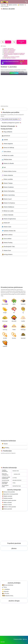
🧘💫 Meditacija (6, 589)
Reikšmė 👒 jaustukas (9, 49)
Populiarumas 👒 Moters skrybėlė (12, 57)
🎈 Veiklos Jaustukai (7, 503)
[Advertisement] (14, 25)
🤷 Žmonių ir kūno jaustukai (8, 492)
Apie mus (25, 639)
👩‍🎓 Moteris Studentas (8, 187)
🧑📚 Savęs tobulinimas (8, 585)
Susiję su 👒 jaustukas (9, 52)
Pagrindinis (3, 5)
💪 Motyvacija (5, 591)
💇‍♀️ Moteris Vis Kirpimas (8, 203)
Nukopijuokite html (21, 42)
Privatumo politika (18, 639)
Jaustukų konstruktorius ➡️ (10, 62)
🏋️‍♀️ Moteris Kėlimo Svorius (9, 171)
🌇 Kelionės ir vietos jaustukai (9, 507)
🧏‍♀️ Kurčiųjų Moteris (7, 254)
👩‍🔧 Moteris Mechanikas (8, 191)
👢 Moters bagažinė (7, 144)
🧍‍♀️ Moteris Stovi (6, 250)
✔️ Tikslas (4, 587)
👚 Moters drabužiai (7, 175)
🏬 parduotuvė (6, 136)
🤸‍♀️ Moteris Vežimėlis (8, 215)
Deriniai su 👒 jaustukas (9, 51)
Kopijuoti (8, 42)
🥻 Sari (4, 167)
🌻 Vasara (5, 444)
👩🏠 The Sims (6, 594)
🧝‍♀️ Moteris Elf (6, 223)
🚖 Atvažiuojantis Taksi (8, 247)
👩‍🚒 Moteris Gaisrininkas (8, 195)
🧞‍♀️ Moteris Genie (6, 227)
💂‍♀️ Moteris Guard (7, 199)
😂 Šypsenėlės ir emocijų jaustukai (10, 494)
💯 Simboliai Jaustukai (7, 498)
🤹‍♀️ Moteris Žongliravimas (9, 219)
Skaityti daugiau (14, 73)
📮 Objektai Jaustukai (12, 5)
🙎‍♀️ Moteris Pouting (7, 243)
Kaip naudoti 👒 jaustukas (10, 50)
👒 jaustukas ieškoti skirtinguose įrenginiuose (14, 53)
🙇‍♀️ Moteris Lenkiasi (7, 235)
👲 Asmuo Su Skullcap (8, 148)
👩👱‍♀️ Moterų (5, 448)
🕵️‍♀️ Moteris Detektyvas (8, 207)
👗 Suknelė (5, 140)
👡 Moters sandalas (7, 179)
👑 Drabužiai (21, 5)
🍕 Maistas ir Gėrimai (7, 505)
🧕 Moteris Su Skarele (8, 163)
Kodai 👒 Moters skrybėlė (10, 58)
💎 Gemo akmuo (6, 152)
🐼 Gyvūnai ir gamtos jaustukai (9, 500)
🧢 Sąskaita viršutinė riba (9, 231)
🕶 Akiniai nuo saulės (8, 155)
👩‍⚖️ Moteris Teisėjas (7, 183)
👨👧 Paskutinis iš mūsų (8, 596)
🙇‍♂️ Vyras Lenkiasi (7, 239)
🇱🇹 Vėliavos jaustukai (7, 509)
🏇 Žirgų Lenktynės (7, 132)
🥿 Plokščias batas (7, 159)
